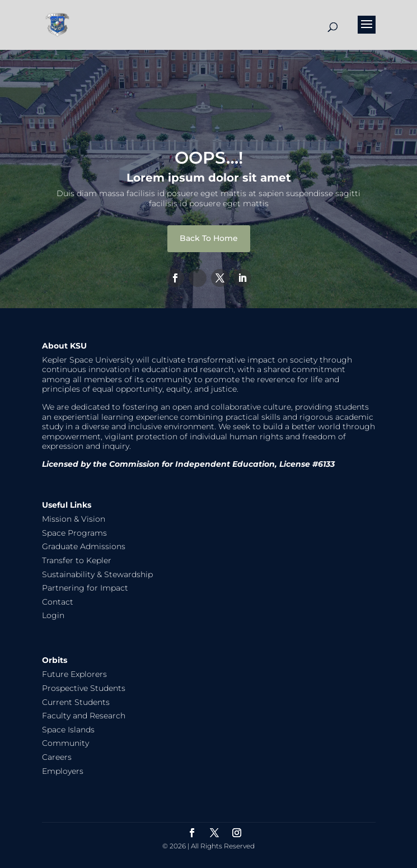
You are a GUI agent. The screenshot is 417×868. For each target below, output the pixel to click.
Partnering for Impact (85, 588)
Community (65, 743)
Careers (57, 757)
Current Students (76, 702)
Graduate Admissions (84, 546)
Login (53, 615)
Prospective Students (84, 688)
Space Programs (74, 533)
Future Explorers (74, 674)
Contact (58, 602)
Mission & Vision (74, 519)
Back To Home (209, 238)
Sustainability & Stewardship (97, 574)
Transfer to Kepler (77, 560)
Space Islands (68, 730)
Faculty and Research (84, 716)
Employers (63, 771)
